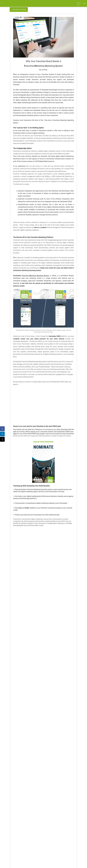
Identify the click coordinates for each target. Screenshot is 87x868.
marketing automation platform (24, 179)
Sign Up (79, 3)
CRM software (57, 176)
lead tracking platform (53, 179)
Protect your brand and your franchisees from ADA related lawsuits (37, 515)
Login (84, 3)
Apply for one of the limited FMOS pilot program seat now (33, 434)
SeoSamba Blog (19, 10)
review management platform (32, 176)
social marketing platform (62, 174)
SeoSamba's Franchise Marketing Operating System (35, 489)
